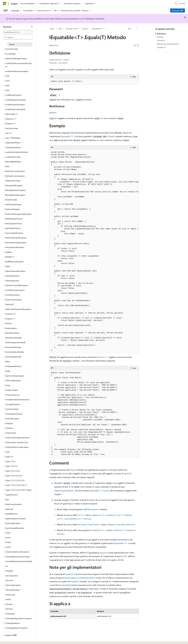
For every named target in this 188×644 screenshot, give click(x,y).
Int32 (125, 556)
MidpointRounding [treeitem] (13, 181)
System (85, 29)
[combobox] (18, 32)
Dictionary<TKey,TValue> (89, 524)
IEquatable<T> (98, 29)
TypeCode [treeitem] (9, 509)
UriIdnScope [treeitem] (10, 595)
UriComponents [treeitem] (12, 576)
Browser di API (72, 29)
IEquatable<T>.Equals (100, 490)
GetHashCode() (86, 578)
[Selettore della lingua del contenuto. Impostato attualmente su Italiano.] (9, 640)
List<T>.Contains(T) (107, 515)
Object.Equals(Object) (64, 490)
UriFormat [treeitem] (9, 580)
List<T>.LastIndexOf (66, 519)
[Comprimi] (32, 27)
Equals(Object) (71, 578)
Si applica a (161, 47)
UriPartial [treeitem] (9, 609)
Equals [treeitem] (12, 44)
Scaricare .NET (178, 10)
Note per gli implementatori (168, 44)
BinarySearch (93, 509)
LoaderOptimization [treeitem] (13, 147)
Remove (131, 524)
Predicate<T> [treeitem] (11, 314)
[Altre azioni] (136, 29)
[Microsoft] (5, 4)
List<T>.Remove (84, 519)
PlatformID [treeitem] (9, 304)
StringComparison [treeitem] (12, 395)
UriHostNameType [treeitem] (12, 590)
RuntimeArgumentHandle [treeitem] (15, 342)
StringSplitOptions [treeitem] (13, 404)
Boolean (53, 112)
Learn (52, 29)
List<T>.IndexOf (124, 515)
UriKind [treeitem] (8, 599)
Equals (112, 136)
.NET (60, 29)
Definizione (161, 34)
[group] (94, 251)
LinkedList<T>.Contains (123, 530)
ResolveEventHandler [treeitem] (14, 338)
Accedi (182, 3)
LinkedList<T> (98, 530)
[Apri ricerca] (176, 4)
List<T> (105, 357)
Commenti (161, 40)
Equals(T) (128, 473)
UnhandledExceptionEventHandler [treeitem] (19, 561)
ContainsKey (120, 524)
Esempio (160, 37)
